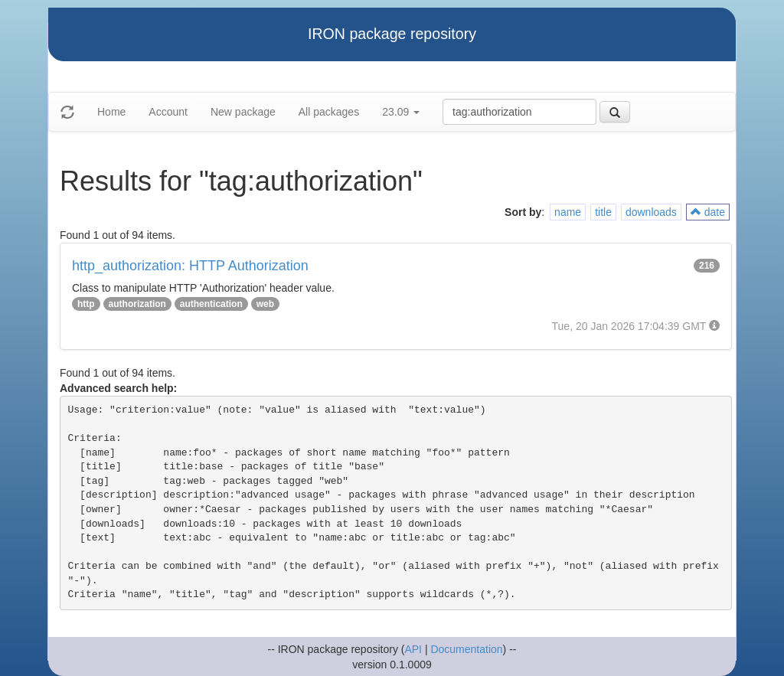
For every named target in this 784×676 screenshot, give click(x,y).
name (568, 212)
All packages (329, 112)
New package (243, 112)
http (86, 304)
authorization (137, 304)
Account (168, 112)
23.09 (401, 112)
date (708, 212)
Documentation (466, 649)
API (413, 649)
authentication (211, 304)
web (265, 304)
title (603, 212)
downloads (651, 212)
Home (111, 112)
